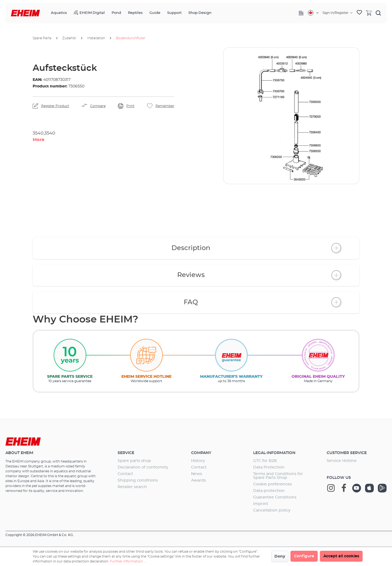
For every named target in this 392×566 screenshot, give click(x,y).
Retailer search (132, 487)
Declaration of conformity (143, 467)
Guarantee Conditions (275, 497)
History (198, 461)
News (197, 474)
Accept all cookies (341, 556)
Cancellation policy (272, 510)
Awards (198, 480)
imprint (261, 504)
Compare (98, 106)
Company (201, 453)
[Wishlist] (359, 13)
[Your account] (338, 13)
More (39, 140)
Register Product (55, 106)
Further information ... (128, 561)
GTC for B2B (265, 461)
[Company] (301, 13)
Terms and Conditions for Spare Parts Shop (278, 476)
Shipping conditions (138, 480)
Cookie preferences (272, 484)
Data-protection (269, 491)
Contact (125, 474)
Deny (280, 556)
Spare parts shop (134, 461)
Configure (304, 556)
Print (130, 106)
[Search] (378, 13)
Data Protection (269, 467)
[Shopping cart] (369, 13)
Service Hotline (342, 461)
